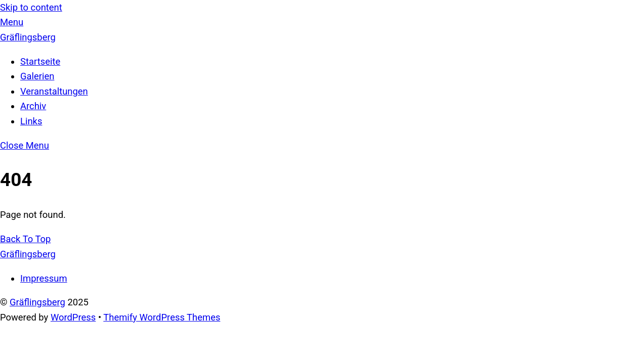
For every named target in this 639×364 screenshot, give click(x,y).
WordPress (73, 317)
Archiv (33, 106)
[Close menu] (25, 145)
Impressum (44, 278)
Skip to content (31, 7)
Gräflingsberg (37, 302)
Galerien (37, 76)
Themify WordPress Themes (162, 317)
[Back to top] (25, 239)
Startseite (40, 61)
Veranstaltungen (54, 91)
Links (31, 121)
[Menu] (12, 22)
